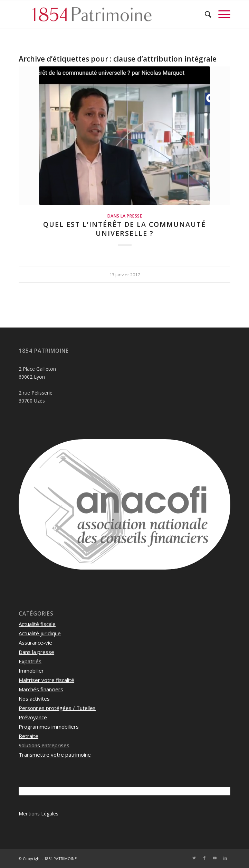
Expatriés (30, 661)
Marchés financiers (41, 689)
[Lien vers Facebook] (204, 858)
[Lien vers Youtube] (215, 858)
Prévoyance (33, 717)
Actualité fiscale (37, 624)
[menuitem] (205, 14)
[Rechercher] (205, 14)
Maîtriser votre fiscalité (46, 680)
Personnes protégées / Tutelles (57, 708)
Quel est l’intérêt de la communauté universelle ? (124, 229)
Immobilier (31, 671)
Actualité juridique (40, 633)
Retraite (28, 736)
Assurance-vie (35, 643)
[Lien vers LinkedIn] (225, 858)
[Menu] (221, 14)
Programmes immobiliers (49, 727)
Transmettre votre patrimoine (55, 755)
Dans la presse (125, 216)
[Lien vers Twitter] (194, 858)
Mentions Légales (39, 814)
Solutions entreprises (44, 745)
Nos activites (34, 699)
